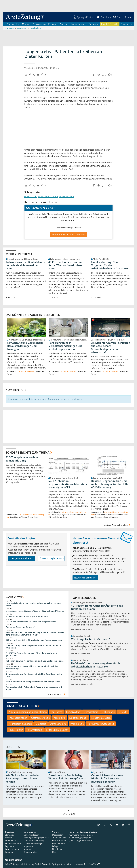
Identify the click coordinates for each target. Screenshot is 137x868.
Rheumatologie (34, 730)
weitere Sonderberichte (118, 525)
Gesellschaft (31, 196)
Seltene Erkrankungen (57, 730)
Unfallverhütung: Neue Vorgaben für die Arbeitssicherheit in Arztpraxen (110, 265)
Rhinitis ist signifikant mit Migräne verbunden (27, 616)
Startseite (9, 835)
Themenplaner (59, 838)
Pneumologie (77, 724)
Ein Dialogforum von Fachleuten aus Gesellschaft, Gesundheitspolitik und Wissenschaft (110, 348)
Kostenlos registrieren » (52, 558)
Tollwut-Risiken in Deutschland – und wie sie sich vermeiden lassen (25, 265)
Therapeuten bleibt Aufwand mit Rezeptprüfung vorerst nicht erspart (34, 688)
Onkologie (41, 724)
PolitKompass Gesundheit (101, 724)
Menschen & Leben (101, 718)
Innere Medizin (66, 196)
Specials (64, 24)
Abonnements (59, 844)
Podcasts (53, 24)
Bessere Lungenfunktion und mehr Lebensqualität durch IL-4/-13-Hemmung (110, 484)
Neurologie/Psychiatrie (20, 724)
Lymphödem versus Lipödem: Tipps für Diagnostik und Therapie (35, 611)
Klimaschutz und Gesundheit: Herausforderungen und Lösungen (25, 346)
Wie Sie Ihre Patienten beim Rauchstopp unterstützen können (23, 779)
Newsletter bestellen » (85, 578)
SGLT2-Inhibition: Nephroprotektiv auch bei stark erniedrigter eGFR (68, 484)
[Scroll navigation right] (131, 24)
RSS (54, 852)
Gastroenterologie (40, 718)
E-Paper (56, 846)
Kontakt (27, 849)
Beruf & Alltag (73, 712)
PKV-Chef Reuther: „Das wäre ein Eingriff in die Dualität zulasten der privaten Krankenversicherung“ (35, 634)
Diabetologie (108, 712)
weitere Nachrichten (57, 694)
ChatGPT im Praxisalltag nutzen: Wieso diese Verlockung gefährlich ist (31, 654)
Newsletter (57, 849)
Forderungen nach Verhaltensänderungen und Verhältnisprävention (66, 346)
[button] (128, 17)
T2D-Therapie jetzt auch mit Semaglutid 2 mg (23, 459)
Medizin (26, 24)
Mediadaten (58, 835)
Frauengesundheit (18, 718)
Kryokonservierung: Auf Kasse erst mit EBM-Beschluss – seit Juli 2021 (35, 675)
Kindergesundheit (78, 718)
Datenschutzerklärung (34, 841)
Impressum (29, 846)
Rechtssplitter (16, 730)
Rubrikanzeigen (59, 841)
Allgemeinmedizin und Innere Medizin (28, 712)
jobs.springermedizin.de (81, 841)
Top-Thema (56, 712)
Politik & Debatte (110, 24)
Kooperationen (79, 24)
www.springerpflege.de (80, 838)
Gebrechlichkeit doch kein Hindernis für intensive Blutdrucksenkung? (107, 779)
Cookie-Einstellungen (33, 844)
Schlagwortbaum (31, 835)
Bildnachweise (30, 852)
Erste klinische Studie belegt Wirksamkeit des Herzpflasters (33, 682)
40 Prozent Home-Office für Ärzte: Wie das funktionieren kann (66, 265)
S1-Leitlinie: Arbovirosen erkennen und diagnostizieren (31, 622)
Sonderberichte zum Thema (28, 452)
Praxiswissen (39, 24)
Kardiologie (60, 718)
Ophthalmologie (58, 724)
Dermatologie (91, 712)
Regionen (94, 24)
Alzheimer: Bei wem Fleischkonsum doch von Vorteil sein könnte (35, 661)
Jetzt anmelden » (22, 558)
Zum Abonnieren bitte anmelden (68, 235)
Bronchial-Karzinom (48, 196)
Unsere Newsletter (22, 706)
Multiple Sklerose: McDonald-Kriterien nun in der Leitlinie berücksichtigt (32, 667)
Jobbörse (9, 852)
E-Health (123, 712)
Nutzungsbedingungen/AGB (36, 838)
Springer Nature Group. (63, 864)
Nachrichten (13, 24)
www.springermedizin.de (81, 835)
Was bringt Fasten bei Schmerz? (20, 627)
